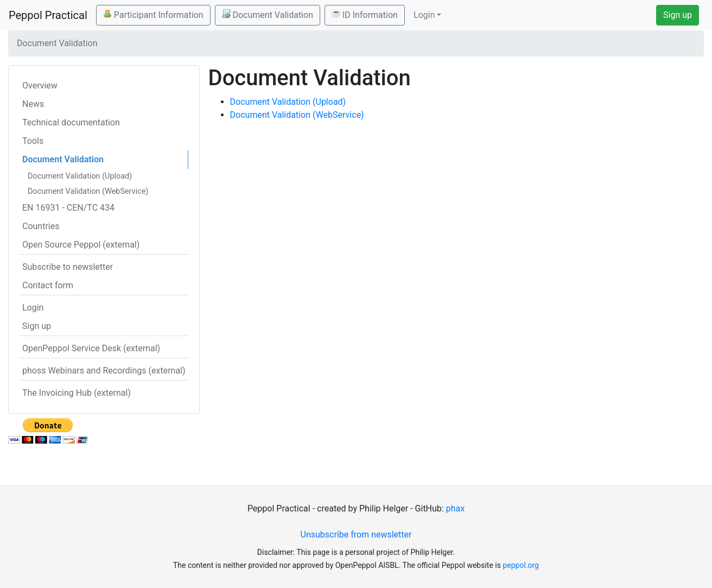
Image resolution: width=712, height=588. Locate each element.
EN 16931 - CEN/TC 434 (68, 208)
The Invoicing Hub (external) (77, 393)
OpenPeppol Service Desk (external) (91, 348)
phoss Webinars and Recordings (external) (104, 371)
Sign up (678, 15)
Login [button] (424, 15)
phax (455, 508)
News (33, 104)
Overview (40, 86)
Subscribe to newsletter (68, 267)
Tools (33, 141)
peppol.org (521, 565)
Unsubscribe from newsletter (356, 535)
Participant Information (153, 15)
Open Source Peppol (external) (81, 245)
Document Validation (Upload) (80, 176)
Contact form (48, 285)
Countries (41, 226)
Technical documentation (71, 122)
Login (33, 308)
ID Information (365, 15)
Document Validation (268, 15)
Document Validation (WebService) (88, 191)
